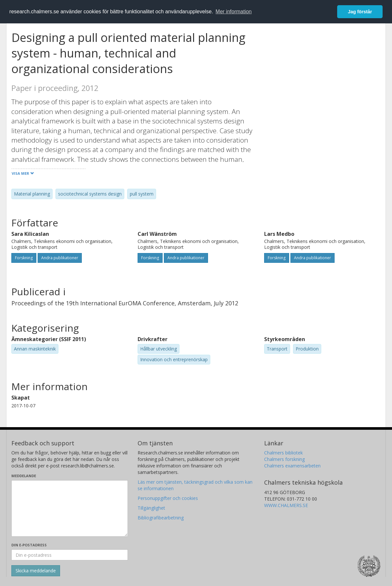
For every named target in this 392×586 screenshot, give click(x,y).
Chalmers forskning (284, 459)
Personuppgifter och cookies (168, 498)
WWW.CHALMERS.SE (286, 505)
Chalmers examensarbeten (292, 466)
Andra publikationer (60, 258)
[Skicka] (36, 571)
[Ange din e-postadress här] (70, 555)
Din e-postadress (29, 545)
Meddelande (24, 476)
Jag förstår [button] (360, 12)
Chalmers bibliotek (283, 453)
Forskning (24, 258)
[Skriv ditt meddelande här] (70, 508)
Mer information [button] (233, 12)
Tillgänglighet (151, 508)
